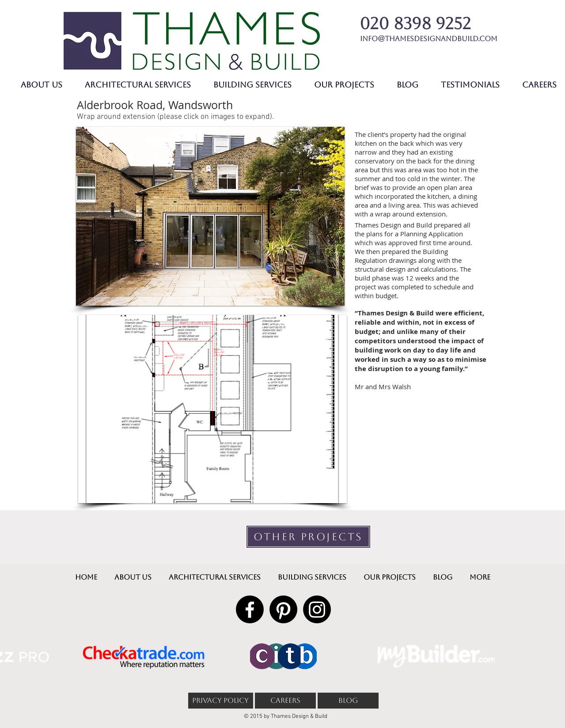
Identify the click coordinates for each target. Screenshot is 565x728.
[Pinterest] (283, 609)
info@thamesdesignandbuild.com (429, 39)
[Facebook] (250, 609)
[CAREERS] (285, 701)
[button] (210, 216)
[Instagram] (317, 609)
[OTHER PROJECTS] (308, 537)
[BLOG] (348, 701)
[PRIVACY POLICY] (221, 701)
